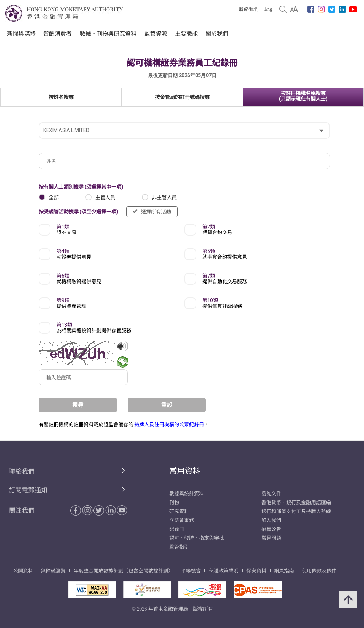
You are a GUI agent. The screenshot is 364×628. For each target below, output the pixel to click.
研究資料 (179, 511)
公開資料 (23, 571)
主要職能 (186, 34)
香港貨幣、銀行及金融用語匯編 (296, 503)
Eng (268, 9)
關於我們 (217, 34)
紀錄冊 (177, 529)
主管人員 (105, 197)
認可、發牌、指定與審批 (197, 538)
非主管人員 (164, 197)
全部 (54, 197)
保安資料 (256, 571)
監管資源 (156, 34)
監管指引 (179, 547)
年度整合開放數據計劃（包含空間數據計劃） (123, 571)
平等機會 (191, 571)
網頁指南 (284, 571)
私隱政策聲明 (224, 571)
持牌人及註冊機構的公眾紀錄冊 (169, 424)
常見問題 (271, 538)
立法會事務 (182, 520)
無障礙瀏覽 (53, 571)
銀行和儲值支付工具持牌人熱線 (296, 511)
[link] (294, 9)
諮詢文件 (271, 494)
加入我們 (271, 520)
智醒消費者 (58, 34)
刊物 (174, 503)
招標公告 (271, 529)
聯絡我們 (249, 9)
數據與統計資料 (187, 494)
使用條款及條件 (319, 571)
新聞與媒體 (21, 34)
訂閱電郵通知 (28, 490)
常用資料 (185, 471)
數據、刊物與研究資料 (108, 34)
